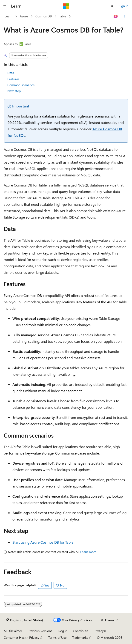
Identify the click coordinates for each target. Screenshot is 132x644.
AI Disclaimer (13, 631)
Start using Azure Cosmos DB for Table (43, 542)
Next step (14, 91)
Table (63, 16)
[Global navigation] (5, 6)
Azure (24, 16)
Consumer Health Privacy (22, 637)
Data (11, 73)
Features (13, 79)
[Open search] (112, 6)
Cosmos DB (44, 16)
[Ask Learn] (116, 16)
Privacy (99, 631)
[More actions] (124, 16)
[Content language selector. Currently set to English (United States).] (25, 620)
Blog (61, 631)
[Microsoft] (66, 6)
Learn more (88, 552)
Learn (9, 16)
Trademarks (80, 637)
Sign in (123, 6)
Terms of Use (57, 637)
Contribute (80, 631)
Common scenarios (21, 85)
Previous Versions (40, 631)
